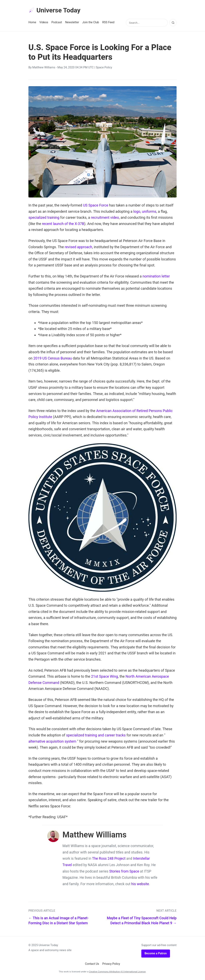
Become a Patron (156, 953)
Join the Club (91, 22)
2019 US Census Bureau (53, 358)
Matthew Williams (44, 67)
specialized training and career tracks (96, 735)
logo (137, 211)
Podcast (57, 22)
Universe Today (54, 10)
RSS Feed (108, 22)
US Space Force (96, 205)
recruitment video (105, 217)
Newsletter (72, 22)
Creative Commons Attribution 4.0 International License (117, 972)
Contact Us (92, 964)
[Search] (173, 23)
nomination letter (156, 276)
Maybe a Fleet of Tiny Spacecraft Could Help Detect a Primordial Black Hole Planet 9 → (142, 921)
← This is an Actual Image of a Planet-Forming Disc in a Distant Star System (59, 921)
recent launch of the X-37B (63, 224)
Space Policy (104, 67)
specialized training (44, 217)
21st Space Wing (105, 676)
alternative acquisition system (52, 741)
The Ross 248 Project (109, 859)
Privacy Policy (111, 964)
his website (140, 884)
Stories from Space (124, 871)
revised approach (78, 247)
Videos (44, 22)
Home (32, 22)
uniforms (149, 211)
